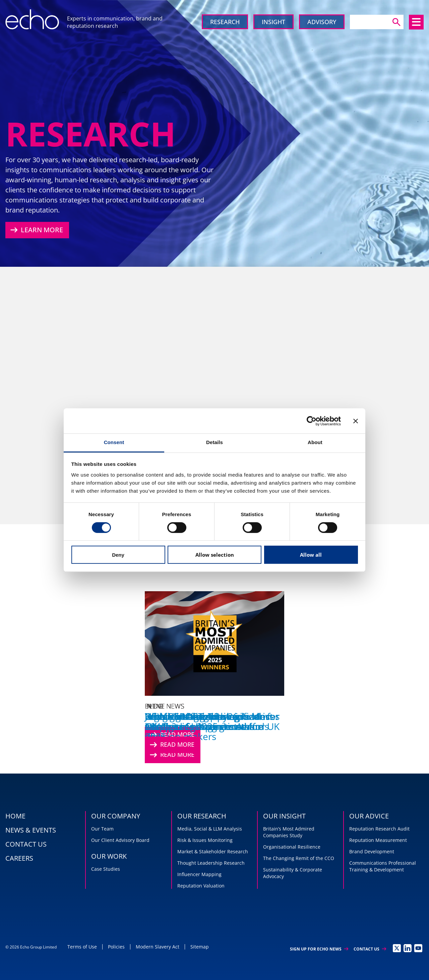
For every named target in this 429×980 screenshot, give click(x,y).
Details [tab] (214, 442)
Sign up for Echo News (319, 949)
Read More (171, 745)
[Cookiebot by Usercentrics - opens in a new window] (312, 421)
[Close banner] (356, 421)
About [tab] (315, 442)
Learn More (36, 230)
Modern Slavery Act (158, 947)
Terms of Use (82, 947)
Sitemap (200, 947)
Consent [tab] (114, 442)
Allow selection (215, 555)
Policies (116, 947)
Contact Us (370, 949)
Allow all (311, 555)
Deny (118, 555)
